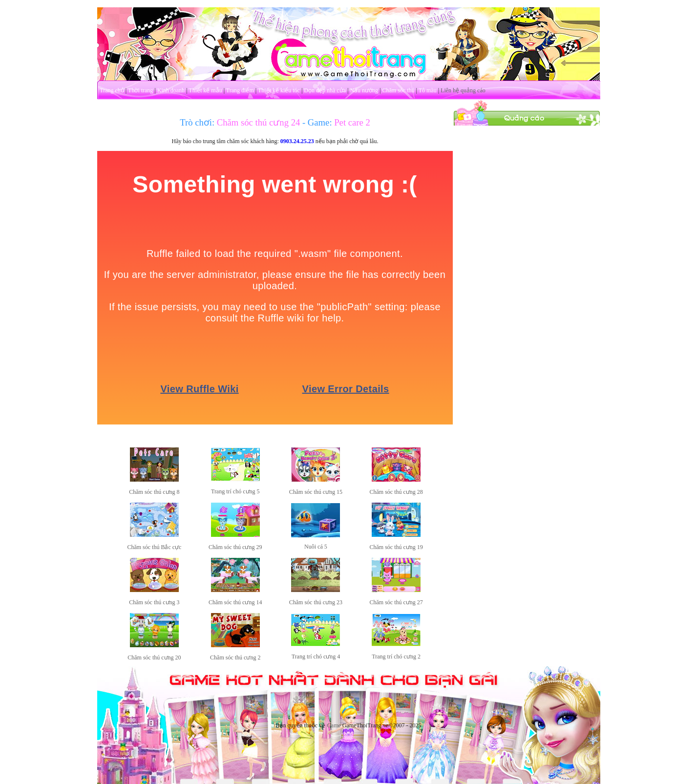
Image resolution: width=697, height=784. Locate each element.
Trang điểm (240, 90)
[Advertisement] (527, 273)
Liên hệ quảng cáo (463, 90)
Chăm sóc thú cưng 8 (154, 492)
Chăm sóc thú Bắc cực (154, 547)
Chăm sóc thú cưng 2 (235, 657)
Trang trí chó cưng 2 (396, 657)
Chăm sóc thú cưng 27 (396, 602)
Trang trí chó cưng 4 (316, 657)
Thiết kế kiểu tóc (279, 90)
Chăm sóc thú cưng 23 (316, 602)
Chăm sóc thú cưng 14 (235, 602)
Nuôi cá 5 (316, 547)
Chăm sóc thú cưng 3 (154, 602)
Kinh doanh (171, 90)
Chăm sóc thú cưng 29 (235, 547)
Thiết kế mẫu (205, 90)
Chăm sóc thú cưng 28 (396, 492)
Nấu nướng (364, 90)
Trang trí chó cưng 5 (235, 491)
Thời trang (140, 90)
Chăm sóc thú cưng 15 (316, 492)
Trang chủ (112, 90)
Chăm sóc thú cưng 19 (396, 547)
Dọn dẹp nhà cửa (325, 90)
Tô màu (428, 90)
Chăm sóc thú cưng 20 (154, 657)
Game (334, 725)
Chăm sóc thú (398, 90)
